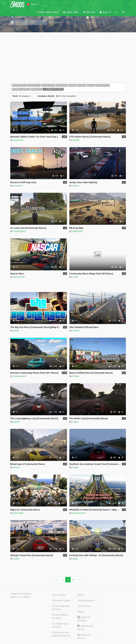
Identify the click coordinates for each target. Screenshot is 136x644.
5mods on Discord (84, 636)
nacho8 (76, 330)
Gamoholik (18, 513)
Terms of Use (84, 606)
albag (75, 559)
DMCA (81, 612)
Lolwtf (75, 277)
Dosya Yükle (71, 12)
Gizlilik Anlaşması (86, 600)
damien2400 (19, 277)
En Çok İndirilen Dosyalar (60, 616)
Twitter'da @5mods (84, 619)
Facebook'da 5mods (85, 628)
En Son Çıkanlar (57, 96)
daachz (76, 186)
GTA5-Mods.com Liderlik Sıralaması (61, 634)
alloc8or (76, 140)
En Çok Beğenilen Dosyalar (61, 608)
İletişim (81, 595)
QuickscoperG (20, 376)
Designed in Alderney (21, 594)
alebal (16, 330)
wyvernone (18, 140)
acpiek (16, 422)
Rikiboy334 (77, 231)
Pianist (16, 467)
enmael (76, 376)
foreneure (18, 186)
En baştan (22, 96)
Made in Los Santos (20, 597)
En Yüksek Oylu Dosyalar (60, 625)
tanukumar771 (79, 513)
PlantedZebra (20, 231)
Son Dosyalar (59, 595)
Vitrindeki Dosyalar (61, 600)
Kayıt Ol (105, 12)
